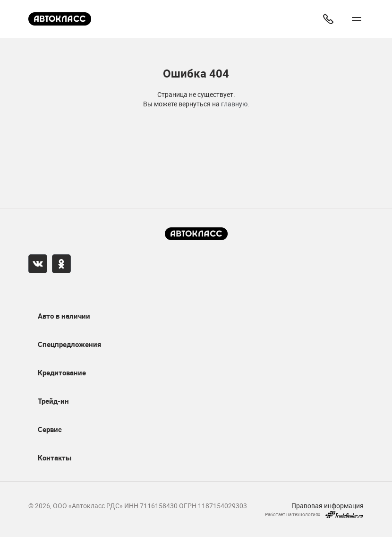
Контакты (55, 458)
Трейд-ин (53, 401)
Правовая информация (328, 506)
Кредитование (62, 372)
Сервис (50, 429)
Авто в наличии (64, 316)
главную (234, 104)
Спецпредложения (69, 344)
